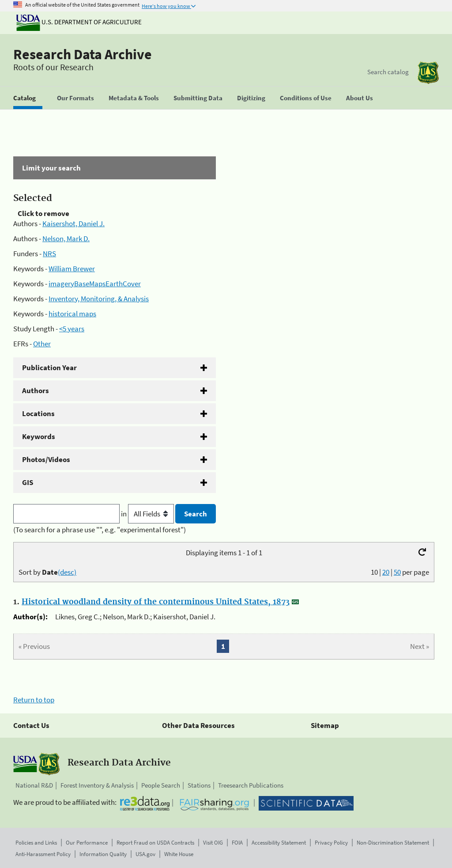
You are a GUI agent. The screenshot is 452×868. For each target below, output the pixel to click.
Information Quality (103, 854)
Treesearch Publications (251, 785)
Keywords (39, 436)
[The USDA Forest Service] (428, 73)
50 (397, 572)
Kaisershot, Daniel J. (73, 224)
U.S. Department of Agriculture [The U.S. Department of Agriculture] (79, 22)
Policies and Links (36, 843)
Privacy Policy (331, 843)
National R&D (34, 785)
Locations (38, 413)
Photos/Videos (46, 459)
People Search (161, 785)
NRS (49, 254)
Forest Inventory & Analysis (97, 785)
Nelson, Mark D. (66, 239)
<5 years (72, 329)
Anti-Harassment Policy (43, 854)
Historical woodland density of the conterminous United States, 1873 (156, 602)
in (148, 514)
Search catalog (388, 72)
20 (386, 572)
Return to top (34, 700)
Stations (199, 785)
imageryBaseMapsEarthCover (95, 284)
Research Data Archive (83, 54)
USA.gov (145, 854)
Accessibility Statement (279, 843)
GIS (28, 482)
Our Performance (87, 843)
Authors (36, 390)
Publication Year (49, 368)
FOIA (237, 843)
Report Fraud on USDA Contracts (155, 843)
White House (179, 854)
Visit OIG (213, 843)
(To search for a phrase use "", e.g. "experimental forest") (100, 530)
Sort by (47, 572)
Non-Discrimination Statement (393, 843)
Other (42, 344)
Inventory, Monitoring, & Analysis (99, 299)
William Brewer (72, 269)
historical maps (72, 314)
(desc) (67, 572)
